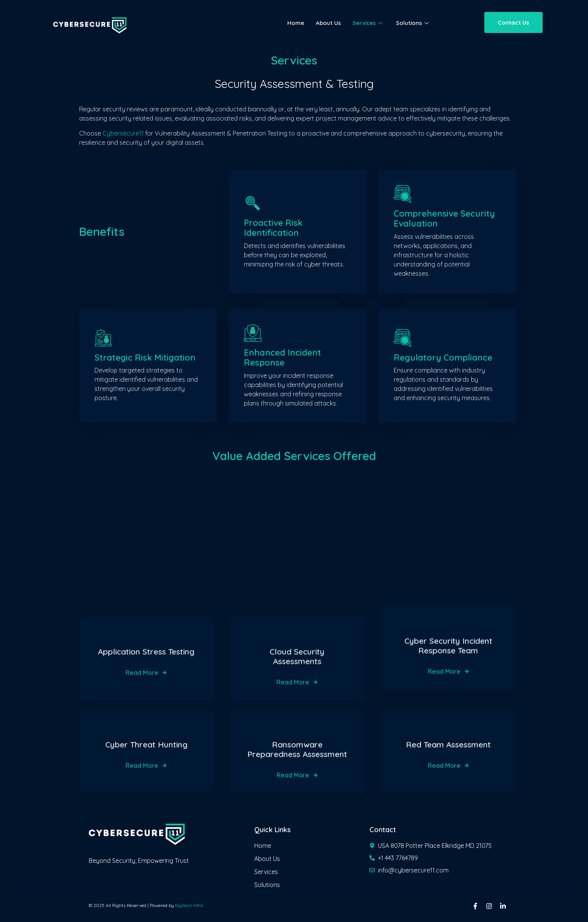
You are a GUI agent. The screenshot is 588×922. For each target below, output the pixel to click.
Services (369, 23)
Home (296, 23)
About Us (328, 23)
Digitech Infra (189, 905)
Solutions (413, 23)
